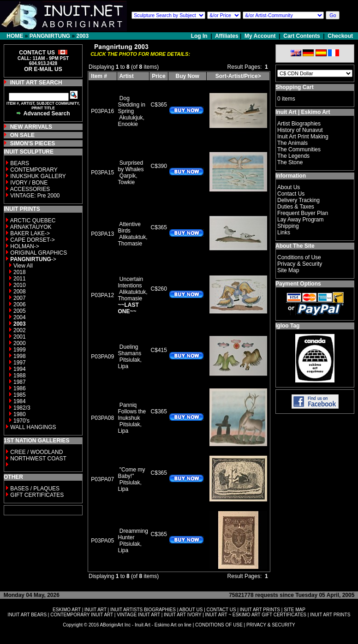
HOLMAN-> (24, 246)
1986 (20, 388)
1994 (20, 369)
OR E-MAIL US (43, 69)
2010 (20, 285)
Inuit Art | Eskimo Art (303, 112)
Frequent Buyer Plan (303, 213)
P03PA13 (102, 234)
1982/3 (22, 408)
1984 (20, 401)
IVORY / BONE (29, 183)
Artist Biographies (299, 124)
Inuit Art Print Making (303, 137)
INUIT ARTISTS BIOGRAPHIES (143, 610)
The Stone (290, 162)
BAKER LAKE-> (30, 233)
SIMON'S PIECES (33, 143)
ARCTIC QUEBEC (33, 221)
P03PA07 (102, 479)
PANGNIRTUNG (50, 36)
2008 (20, 292)
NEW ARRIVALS (31, 127)
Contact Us (291, 194)
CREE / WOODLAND (36, 452)
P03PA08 (102, 418)
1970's (21, 421)
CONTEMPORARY (34, 170)
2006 (20, 304)
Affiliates (227, 36)
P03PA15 (102, 173)
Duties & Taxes (296, 207)
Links (284, 233)
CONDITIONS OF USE (219, 625)
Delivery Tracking (298, 200)
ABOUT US (191, 610)
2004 (20, 317)
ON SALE (22, 135)
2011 (20, 279)
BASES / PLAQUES (35, 489)
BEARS (20, 163)
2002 (20, 330)
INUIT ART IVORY (182, 615)
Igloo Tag (287, 326)
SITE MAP (295, 610)
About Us (289, 187)
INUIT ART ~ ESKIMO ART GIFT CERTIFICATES (256, 615)
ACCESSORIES (30, 189)
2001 (20, 337)
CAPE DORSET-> (32, 240)
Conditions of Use (299, 257)
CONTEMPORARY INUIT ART (82, 615)
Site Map (288, 270)
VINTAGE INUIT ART (138, 615)
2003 (82, 36)
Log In (200, 36)
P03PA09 (102, 357)
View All (23, 266)
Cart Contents (301, 36)
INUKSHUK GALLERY (38, 176)
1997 (20, 363)
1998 (20, 356)
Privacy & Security (300, 264)
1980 (20, 414)
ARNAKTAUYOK (31, 227)
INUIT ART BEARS (27, 615)
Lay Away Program (301, 220)
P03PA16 (102, 111)
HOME (15, 36)
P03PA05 (102, 541)
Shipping (288, 226)
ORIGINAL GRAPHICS (39, 253)
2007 (20, 298)
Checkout (340, 36)
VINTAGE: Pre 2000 (35, 196)
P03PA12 (102, 295)
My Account (260, 36)
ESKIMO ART (67, 610)
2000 (20, 343)
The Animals (292, 143)
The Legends (293, 156)
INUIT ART (95, 610)
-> (33, 259)
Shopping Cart (295, 87)
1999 (20, 350)
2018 (20, 272)
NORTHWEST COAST (38, 459)
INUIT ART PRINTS (260, 610)
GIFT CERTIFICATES (37, 495)
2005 (20, 311)
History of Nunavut (300, 130)
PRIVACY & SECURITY (271, 625)
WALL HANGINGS (33, 427)
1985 (20, 395)
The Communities (299, 149)
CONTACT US (221, 610)
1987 (20, 382)
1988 (20, 376)
